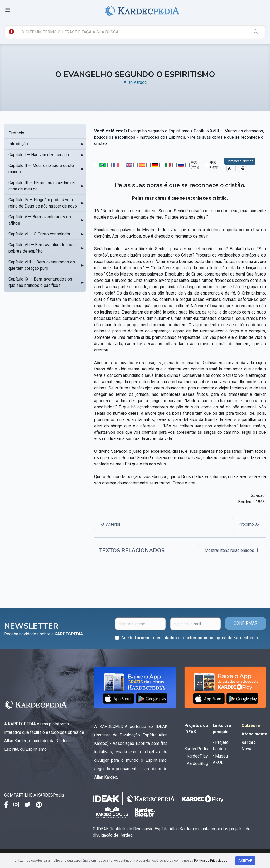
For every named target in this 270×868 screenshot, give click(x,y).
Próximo (249, 524)
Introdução (18, 144)
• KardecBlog (196, 763)
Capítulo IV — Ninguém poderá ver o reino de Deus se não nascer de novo (43, 203)
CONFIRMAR (245, 623)
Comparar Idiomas (240, 161)
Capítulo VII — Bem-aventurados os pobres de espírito (41, 248)
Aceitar (245, 861)
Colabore (251, 725)
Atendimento (254, 734)
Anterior (111, 524)
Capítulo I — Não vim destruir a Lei (40, 155)
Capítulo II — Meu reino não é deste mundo (41, 169)
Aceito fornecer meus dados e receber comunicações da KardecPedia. (190, 638)
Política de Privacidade (211, 861)
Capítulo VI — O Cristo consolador (39, 234)
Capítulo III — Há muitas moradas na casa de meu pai (42, 186)
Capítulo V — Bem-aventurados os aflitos (40, 220)
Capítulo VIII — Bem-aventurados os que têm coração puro (42, 265)
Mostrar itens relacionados (232, 550)
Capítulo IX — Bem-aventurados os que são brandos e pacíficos (40, 282)
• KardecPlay (196, 756)
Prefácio (16, 133)
